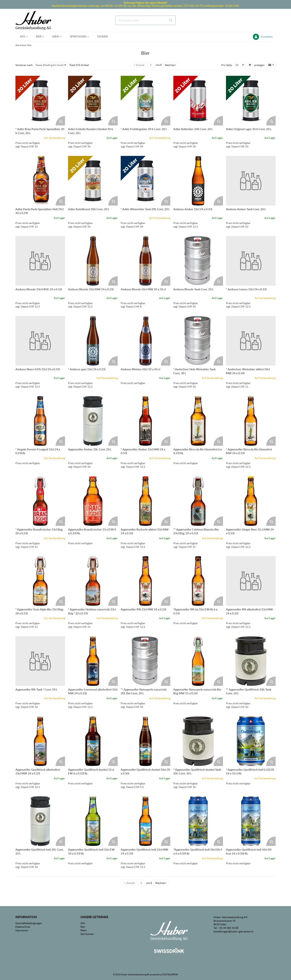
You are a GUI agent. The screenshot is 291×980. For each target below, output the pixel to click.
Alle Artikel (21, 45)
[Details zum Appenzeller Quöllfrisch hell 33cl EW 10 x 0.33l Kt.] (93, 821)
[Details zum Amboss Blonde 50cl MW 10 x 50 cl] (145, 261)
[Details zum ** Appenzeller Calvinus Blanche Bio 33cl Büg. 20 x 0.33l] (198, 501)
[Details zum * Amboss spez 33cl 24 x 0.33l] (93, 341)
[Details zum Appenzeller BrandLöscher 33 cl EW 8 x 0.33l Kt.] (93, 501)
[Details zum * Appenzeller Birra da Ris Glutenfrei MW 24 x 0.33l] (251, 421)
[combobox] (145, 20)
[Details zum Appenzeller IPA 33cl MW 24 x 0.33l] (145, 581)
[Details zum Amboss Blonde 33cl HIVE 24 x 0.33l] (40, 261)
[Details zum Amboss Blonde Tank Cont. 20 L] (198, 261)
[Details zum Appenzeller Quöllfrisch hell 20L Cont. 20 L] (40, 821)
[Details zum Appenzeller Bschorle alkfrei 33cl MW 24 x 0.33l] (145, 501)
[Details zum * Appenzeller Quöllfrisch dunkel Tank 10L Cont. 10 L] (198, 741)
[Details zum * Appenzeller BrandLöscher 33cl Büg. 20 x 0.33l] (40, 501)
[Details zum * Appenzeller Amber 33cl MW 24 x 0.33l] (145, 421)
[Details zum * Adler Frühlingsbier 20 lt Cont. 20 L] (145, 101)
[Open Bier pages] (45, 37)
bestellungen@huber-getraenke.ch (233, 931)
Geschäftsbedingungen (29, 923)
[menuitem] (23, 37)
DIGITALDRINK (170, 974)
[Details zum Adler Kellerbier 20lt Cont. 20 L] (198, 101)
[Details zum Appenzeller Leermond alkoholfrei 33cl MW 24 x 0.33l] (93, 661)
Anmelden (267, 37)
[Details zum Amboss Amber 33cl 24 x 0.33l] (198, 181)
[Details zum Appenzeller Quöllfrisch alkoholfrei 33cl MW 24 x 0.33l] (40, 741)
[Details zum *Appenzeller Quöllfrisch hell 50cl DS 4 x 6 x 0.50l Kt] (198, 821)
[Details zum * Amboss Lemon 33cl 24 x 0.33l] (251, 261)
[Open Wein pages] (62, 37)
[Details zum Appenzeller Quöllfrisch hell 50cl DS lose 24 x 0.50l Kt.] (251, 821)
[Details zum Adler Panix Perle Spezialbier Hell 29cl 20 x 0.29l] (40, 181)
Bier (30, 45)
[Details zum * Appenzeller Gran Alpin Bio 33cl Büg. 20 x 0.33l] (40, 581)
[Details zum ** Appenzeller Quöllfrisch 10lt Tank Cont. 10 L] (251, 661)
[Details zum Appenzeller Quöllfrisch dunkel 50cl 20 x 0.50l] (145, 741)
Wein (84, 930)
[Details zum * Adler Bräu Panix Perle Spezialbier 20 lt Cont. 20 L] (40, 101)
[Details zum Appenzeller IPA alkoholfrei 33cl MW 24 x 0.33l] (251, 581)
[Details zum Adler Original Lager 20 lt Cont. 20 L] (251, 101)
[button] (171, 65)
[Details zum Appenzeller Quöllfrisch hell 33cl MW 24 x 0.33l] (145, 821)
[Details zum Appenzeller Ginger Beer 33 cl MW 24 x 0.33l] (251, 501)
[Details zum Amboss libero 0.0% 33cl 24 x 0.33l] (40, 341)
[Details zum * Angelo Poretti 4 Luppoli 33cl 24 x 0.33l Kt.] (40, 421)
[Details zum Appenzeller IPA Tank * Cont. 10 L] (40, 661)
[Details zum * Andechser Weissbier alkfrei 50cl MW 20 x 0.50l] (251, 341)
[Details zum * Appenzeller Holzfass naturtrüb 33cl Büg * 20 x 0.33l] (93, 581)
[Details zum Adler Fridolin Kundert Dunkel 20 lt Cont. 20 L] (93, 101)
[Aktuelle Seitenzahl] (151, 65)
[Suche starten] (171, 20)
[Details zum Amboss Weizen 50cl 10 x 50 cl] (145, 341)
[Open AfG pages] (28, 37)
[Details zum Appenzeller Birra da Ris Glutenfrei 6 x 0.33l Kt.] (198, 421)
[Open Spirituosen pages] (90, 37)
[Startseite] (33, 20)
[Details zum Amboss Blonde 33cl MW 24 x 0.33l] (93, 261)
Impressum (22, 930)
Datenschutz (23, 927)
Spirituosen (87, 934)
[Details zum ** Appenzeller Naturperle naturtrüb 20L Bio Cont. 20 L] (145, 661)
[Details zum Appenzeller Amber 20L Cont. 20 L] (93, 421)
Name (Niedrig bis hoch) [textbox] (50, 65)
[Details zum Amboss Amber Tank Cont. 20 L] (251, 181)
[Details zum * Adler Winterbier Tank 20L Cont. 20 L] (145, 181)
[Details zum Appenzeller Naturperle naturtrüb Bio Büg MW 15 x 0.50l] (198, 661)
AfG (83, 923)
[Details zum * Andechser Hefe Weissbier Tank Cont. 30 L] (198, 341)
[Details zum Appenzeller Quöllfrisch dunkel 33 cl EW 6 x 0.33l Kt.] (93, 741)
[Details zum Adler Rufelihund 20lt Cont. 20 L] (93, 181)
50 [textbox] (237, 65)
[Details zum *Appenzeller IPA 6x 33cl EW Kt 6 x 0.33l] (198, 581)
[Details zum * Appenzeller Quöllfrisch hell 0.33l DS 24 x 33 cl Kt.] (251, 741)
